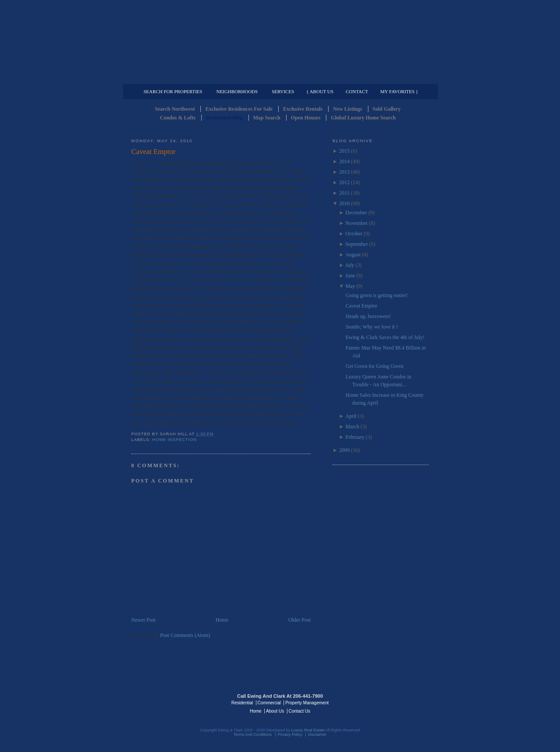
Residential (242, 703)
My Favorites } (399, 91)
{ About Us (320, 91)
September (357, 244)
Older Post (299, 620)
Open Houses (306, 118)
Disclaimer (317, 735)
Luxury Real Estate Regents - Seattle (169, 702)
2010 (344, 203)
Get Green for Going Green (374, 366)
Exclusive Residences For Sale (239, 109)
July (350, 265)
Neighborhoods (237, 91)
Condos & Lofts (178, 118)
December (356, 213)
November (357, 223)
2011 (344, 193)
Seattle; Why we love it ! (372, 327)
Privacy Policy (290, 735)
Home (222, 620)
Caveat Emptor (153, 152)
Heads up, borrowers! (368, 316)
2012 (344, 182)
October (354, 234)
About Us (275, 711)
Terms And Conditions (253, 735)
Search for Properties (173, 91)
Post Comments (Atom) (185, 635)
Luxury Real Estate (391, 702)
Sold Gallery (387, 109)
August (353, 255)
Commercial (278, 77)
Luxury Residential (176, 77)
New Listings (347, 109)
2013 (344, 172)
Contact (357, 91)
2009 (344, 450)
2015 (344, 151)
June (350, 276)
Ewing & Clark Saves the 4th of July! (385, 337)
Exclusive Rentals (303, 109)
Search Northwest (175, 109)
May (350, 286)
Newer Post (143, 620)
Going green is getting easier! (377, 295)
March (352, 427)
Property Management (383, 77)
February (355, 437)
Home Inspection (175, 440)
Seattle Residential (280, 42)
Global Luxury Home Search (363, 118)
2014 (344, 161)
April (351, 416)
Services (283, 91)
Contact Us (299, 711)
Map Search (267, 118)
